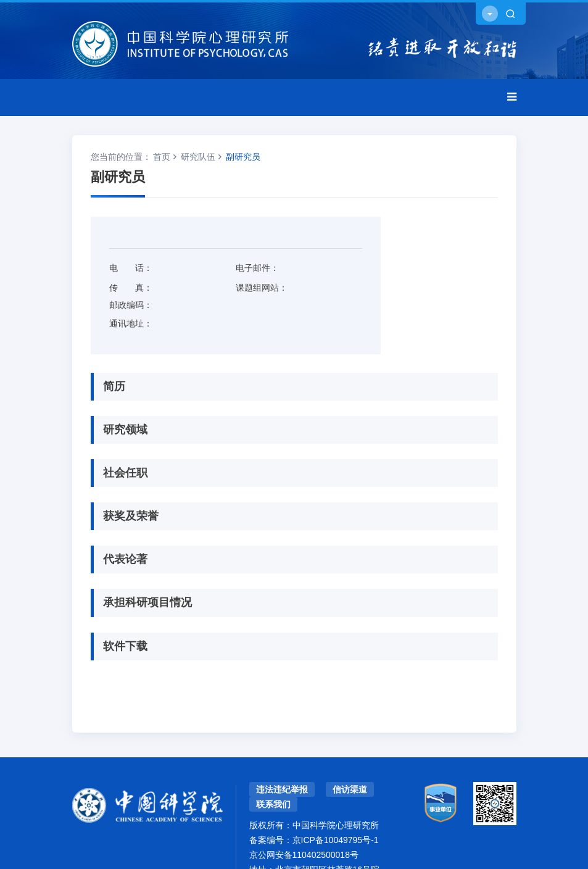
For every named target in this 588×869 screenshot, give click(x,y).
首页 (162, 157)
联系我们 (273, 804)
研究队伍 (198, 157)
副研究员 (243, 157)
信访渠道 (350, 789)
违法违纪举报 (282, 789)
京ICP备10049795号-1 (336, 840)
